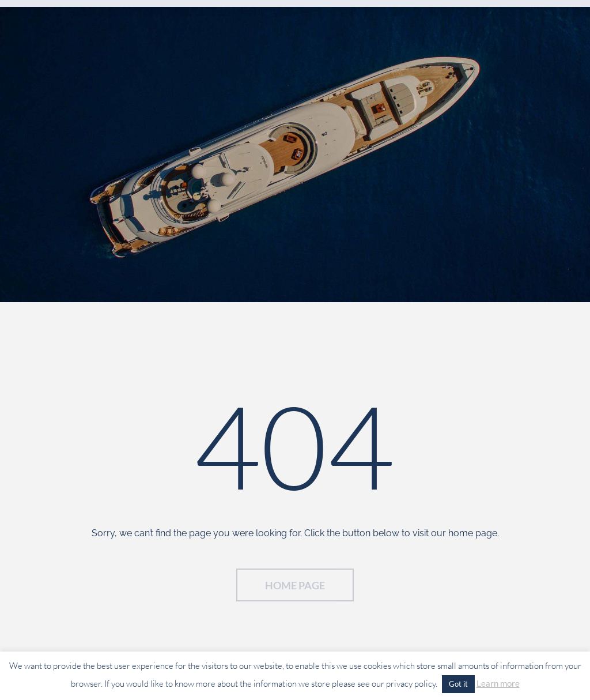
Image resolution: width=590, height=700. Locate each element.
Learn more (498, 683)
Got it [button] (458, 684)
